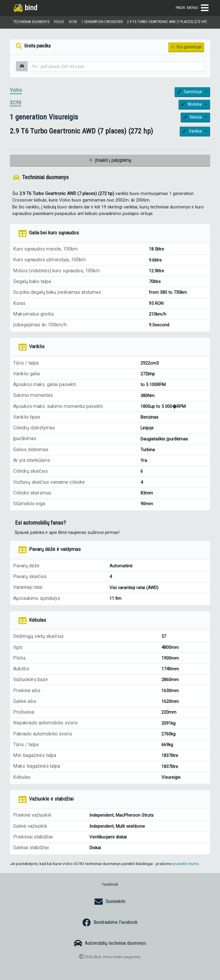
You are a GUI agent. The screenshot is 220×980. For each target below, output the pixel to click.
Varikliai (193, 131)
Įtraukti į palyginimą (110, 160)
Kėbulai (193, 117)
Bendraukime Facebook (110, 923)
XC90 (16, 103)
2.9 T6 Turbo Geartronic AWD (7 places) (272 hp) (167, 22)
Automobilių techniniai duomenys (110, 943)
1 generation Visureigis (44, 117)
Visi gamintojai (186, 47)
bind (26, 8)
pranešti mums (186, 864)
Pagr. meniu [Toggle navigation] (192, 8)
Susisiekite (110, 902)
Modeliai (192, 104)
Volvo (16, 90)
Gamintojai (190, 92)
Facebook (110, 884)
